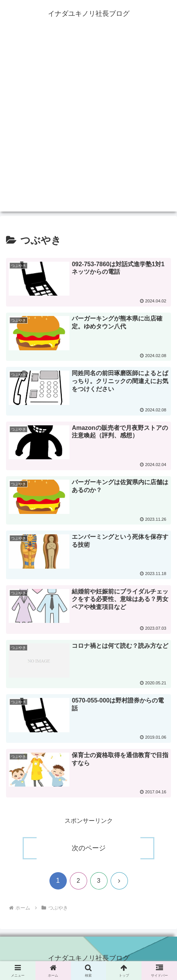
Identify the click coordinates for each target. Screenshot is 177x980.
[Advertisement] (88, 123)
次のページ (89, 848)
